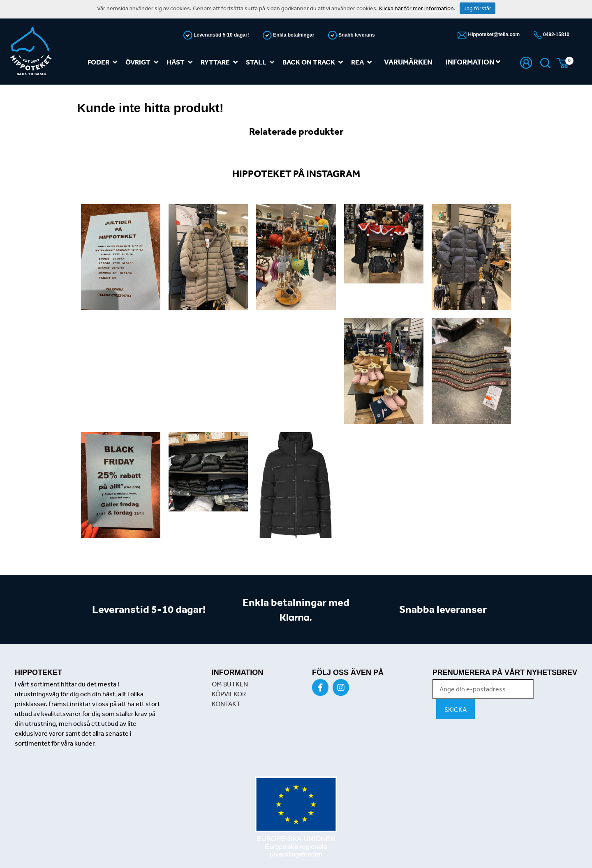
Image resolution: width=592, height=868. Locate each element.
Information (473, 62)
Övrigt (143, 62)
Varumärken (408, 62)
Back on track (314, 62)
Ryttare (221, 62)
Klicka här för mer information (416, 8)
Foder (104, 62)
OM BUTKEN (230, 684)
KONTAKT (226, 704)
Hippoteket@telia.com (493, 35)
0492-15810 (556, 35)
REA (363, 62)
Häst (181, 62)
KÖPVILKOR (229, 694)
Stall (262, 62)
